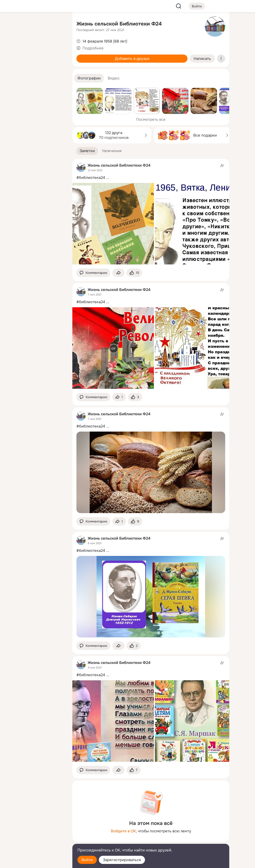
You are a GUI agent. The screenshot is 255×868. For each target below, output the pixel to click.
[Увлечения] (35, 24)
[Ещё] (35, 829)
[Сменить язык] (35, 840)
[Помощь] (12, 92)
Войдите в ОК (123, 831)
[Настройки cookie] (35, 861)
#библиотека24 (91, 178)
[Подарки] (12, 69)
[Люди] (35, 47)
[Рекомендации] (35, 92)
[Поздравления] (35, 69)
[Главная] (12, 24)
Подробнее (93, 48)
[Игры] (57, 69)
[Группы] (57, 24)
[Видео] (57, 47)
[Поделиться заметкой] (118, 273)
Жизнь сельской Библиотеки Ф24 (119, 24)
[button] (89, 78)
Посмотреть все (151, 119)
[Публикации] (12, 47)
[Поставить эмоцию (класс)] (134, 273)
